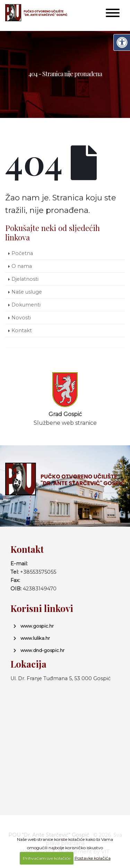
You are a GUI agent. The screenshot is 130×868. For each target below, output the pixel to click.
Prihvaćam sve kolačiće (47, 858)
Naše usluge (27, 292)
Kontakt (22, 331)
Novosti (21, 318)
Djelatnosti (25, 279)
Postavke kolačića (93, 858)
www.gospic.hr (37, 626)
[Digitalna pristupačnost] (122, 42)
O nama (22, 266)
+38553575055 (38, 572)
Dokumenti (26, 305)
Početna (22, 253)
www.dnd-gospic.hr (42, 650)
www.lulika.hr (35, 638)
